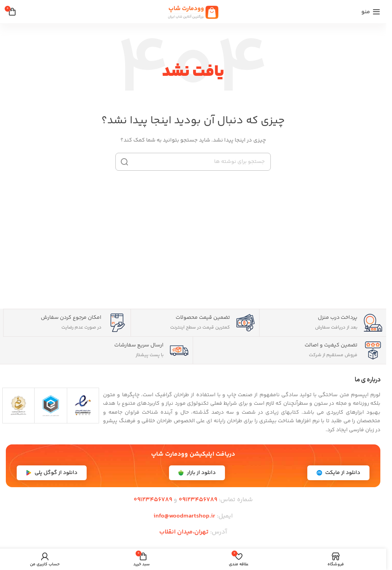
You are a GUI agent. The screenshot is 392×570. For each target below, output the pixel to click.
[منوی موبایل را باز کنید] (371, 12)
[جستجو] (193, 162)
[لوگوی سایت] (193, 12)
